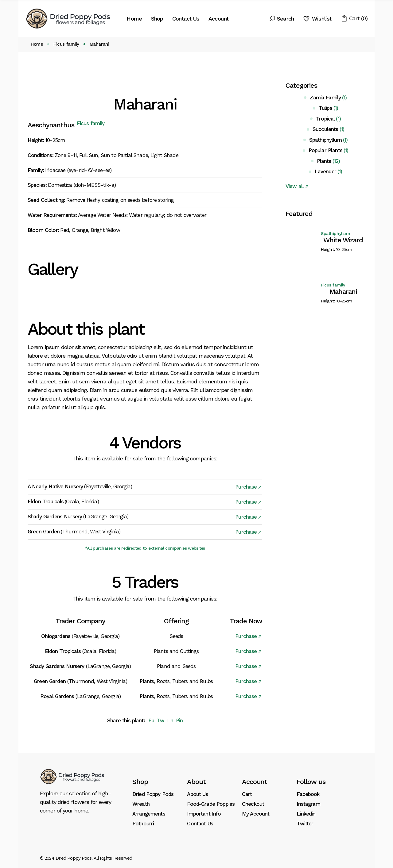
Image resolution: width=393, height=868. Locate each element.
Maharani (343, 292)
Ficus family (91, 123)
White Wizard (343, 240)
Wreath (141, 804)
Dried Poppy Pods (153, 794)
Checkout (253, 804)
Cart (247, 794)
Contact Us (200, 824)
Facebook (308, 794)
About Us (197, 794)
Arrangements (149, 814)
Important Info (204, 814)
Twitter (305, 824)
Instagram (308, 804)
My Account (256, 814)
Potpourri (143, 824)
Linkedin (306, 814)
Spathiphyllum (336, 233)
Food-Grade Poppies (211, 804)
